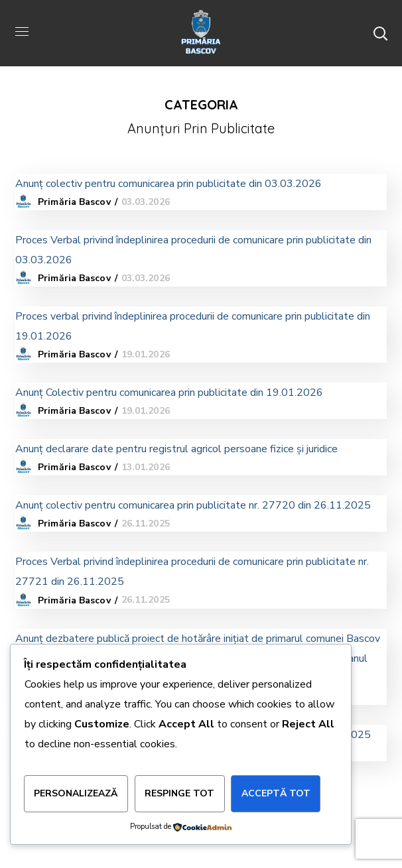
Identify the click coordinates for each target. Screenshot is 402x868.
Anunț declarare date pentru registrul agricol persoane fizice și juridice (176, 449)
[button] (380, 33)
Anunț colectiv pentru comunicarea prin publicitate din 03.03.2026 (168, 184)
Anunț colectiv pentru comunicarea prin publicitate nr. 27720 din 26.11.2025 (193, 505)
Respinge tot (179, 793)
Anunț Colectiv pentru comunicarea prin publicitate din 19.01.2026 (169, 393)
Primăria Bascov (74, 202)
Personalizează (76, 793)
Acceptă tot (276, 793)
